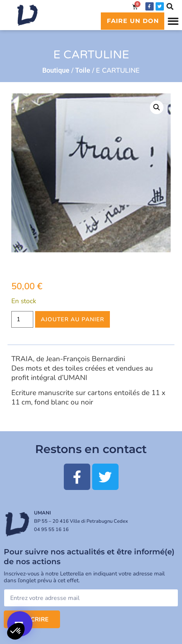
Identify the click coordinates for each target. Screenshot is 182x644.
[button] (173, 21)
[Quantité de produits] (22, 319)
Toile (83, 70)
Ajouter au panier (72, 319)
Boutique (56, 70)
